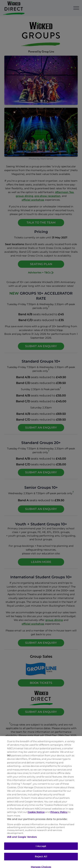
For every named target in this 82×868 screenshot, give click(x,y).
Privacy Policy (59, 815)
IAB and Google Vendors (22, 840)
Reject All (41, 859)
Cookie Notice (36, 815)
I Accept (41, 849)
